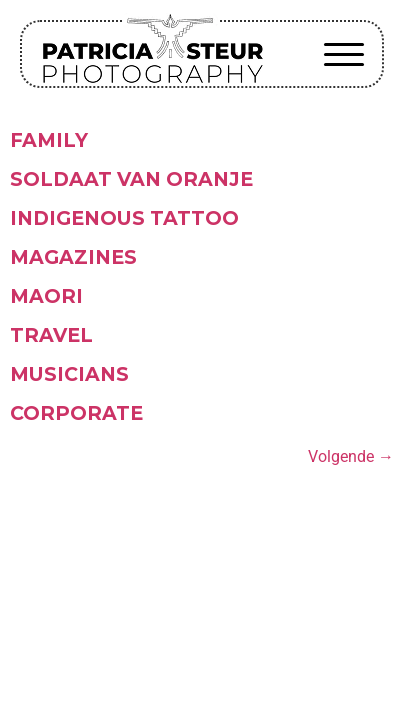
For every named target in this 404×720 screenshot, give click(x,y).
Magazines (73, 257)
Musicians (69, 374)
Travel (51, 335)
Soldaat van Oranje (131, 179)
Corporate (76, 413)
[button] (344, 54)
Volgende (351, 456)
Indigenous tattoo (124, 218)
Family (49, 140)
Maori (46, 296)
